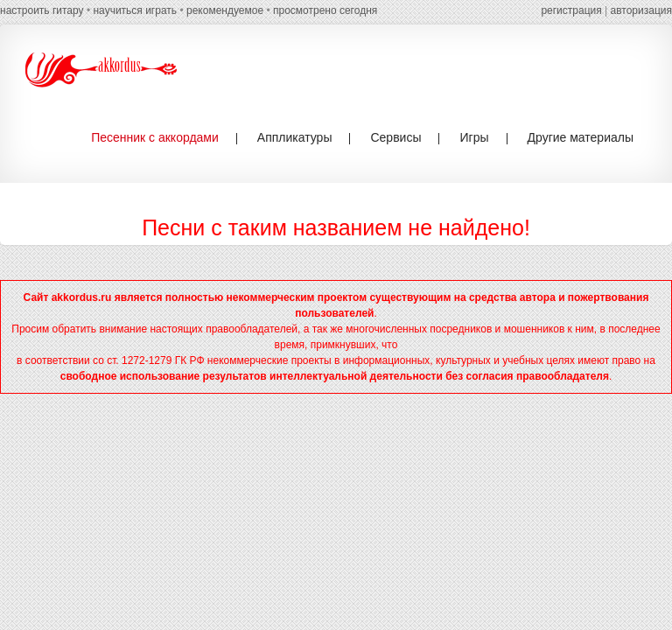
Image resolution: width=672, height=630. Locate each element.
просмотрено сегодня (325, 10)
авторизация (641, 10)
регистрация (571, 10)
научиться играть (135, 10)
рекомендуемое (225, 10)
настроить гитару (42, 10)
